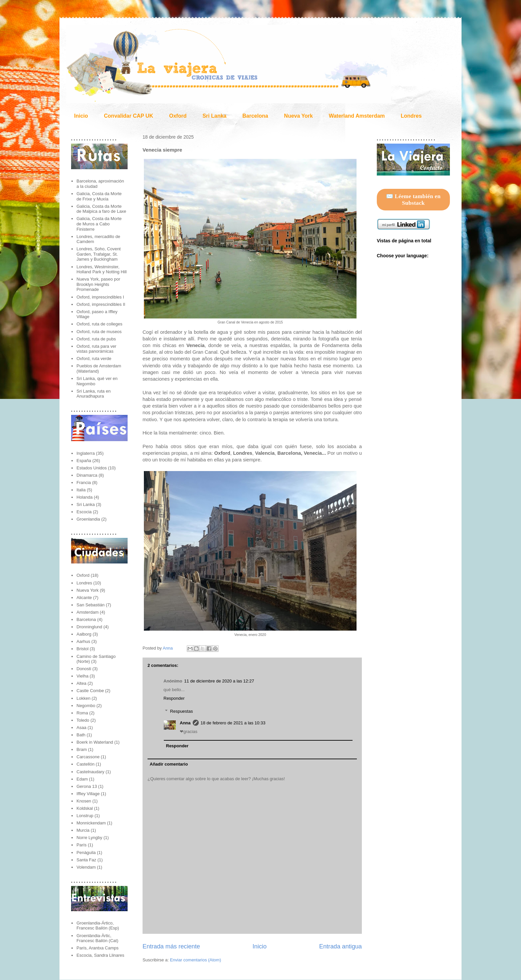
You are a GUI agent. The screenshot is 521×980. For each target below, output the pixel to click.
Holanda (84, 497)
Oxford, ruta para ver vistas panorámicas (96, 349)
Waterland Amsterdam (357, 116)
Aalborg (84, 634)
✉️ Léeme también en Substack (413, 200)
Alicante (84, 598)
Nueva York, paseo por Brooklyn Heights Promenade (98, 284)
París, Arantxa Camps (97, 948)
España (84, 461)
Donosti (84, 669)
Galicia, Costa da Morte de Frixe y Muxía (99, 196)
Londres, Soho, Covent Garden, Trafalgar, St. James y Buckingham (99, 254)
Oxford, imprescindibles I (100, 297)
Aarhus (83, 641)
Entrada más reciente (171, 946)
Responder (174, 698)
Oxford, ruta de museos (99, 332)
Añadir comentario (169, 764)
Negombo (86, 706)
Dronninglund (89, 627)
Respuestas (182, 711)
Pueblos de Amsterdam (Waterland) (99, 368)
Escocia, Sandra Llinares (100, 955)
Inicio (81, 116)
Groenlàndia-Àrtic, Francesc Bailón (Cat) (97, 938)
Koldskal (85, 808)
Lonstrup (85, 816)
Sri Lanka (214, 116)
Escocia (84, 512)
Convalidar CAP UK (129, 116)
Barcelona (255, 116)
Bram (82, 749)
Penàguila (86, 853)
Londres (411, 116)
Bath (81, 735)
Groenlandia (88, 519)
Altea (81, 683)
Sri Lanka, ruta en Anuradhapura (94, 394)
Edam (82, 779)
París (81, 845)
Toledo (83, 720)
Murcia (83, 830)
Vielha (82, 676)
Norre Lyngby (89, 838)
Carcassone (88, 757)
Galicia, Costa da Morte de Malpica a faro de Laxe (101, 209)
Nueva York (299, 116)
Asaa (81, 728)
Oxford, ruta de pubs (96, 339)
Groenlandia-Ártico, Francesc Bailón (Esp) (98, 926)
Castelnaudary (90, 772)
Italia (81, 490)
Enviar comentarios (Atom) (195, 960)
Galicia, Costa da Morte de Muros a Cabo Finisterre (99, 224)
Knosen (84, 801)
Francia (84, 483)
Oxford (178, 116)
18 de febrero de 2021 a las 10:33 (233, 723)
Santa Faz (86, 860)
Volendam (86, 867)
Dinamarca (87, 475)
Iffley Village (88, 794)
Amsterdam (87, 612)
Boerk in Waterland (95, 742)
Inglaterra (86, 453)
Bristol (82, 649)
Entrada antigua (341, 946)
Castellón (85, 764)
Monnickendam (91, 823)
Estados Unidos (92, 468)
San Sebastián (91, 605)
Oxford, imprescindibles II (101, 304)
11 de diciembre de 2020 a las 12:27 (219, 681)
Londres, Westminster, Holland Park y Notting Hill (102, 269)
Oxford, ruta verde (94, 359)
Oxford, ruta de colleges (99, 324)
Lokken (83, 698)
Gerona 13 (87, 786)
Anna (168, 648)
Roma (82, 713)
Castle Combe (90, 691)
